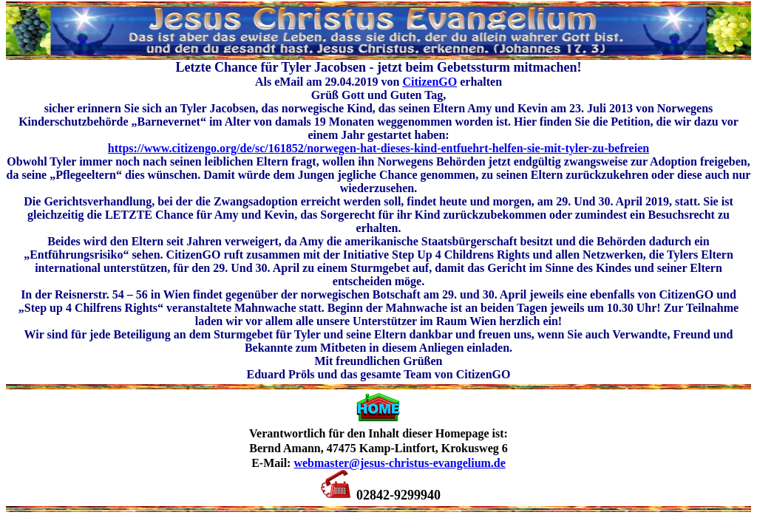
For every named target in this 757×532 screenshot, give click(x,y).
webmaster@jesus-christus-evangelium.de (399, 463)
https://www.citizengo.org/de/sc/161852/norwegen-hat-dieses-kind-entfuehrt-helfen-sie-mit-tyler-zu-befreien (378, 148)
